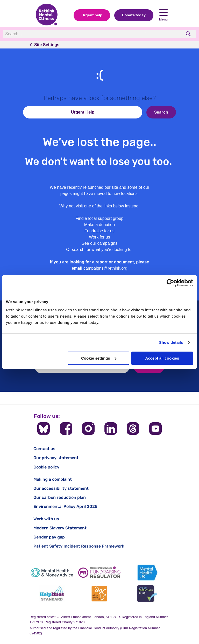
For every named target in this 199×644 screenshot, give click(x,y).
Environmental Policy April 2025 (65, 506)
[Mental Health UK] (147, 573)
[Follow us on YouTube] (155, 429)
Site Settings (47, 45)
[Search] (74, 34)
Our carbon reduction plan (60, 497)
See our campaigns (99, 243)
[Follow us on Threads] (133, 429)
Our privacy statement (56, 458)
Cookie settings (99, 358)
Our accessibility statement (61, 488)
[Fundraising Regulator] (99, 573)
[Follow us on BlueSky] (44, 429)
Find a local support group (100, 218)
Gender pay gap (49, 537)
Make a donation (99, 225)
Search (161, 112)
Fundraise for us (99, 231)
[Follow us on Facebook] (66, 429)
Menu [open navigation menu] (164, 15)
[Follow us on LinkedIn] (111, 429)
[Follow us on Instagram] (88, 429)
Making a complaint (53, 479)
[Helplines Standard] (52, 594)
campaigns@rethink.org (105, 268)
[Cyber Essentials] (147, 594)
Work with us (46, 519)
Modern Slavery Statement (60, 528)
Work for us (99, 237)
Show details (171, 342)
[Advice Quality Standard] (99, 594)
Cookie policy (46, 467)
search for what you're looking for (102, 250)
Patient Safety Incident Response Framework (79, 546)
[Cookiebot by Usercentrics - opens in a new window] (170, 283)
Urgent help (92, 15)
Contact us (44, 449)
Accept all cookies (162, 358)
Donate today (134, 15)
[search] (189, 34)
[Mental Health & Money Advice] (52, 573)
